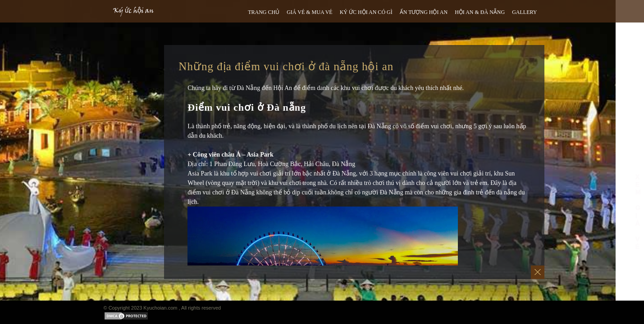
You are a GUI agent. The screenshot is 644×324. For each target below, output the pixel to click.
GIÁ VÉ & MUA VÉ (310, 12)
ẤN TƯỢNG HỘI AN (424, 12)
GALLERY (524, 12)
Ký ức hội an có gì (366, 12)
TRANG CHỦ (264, 12)
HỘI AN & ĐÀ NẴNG (480, 12)
